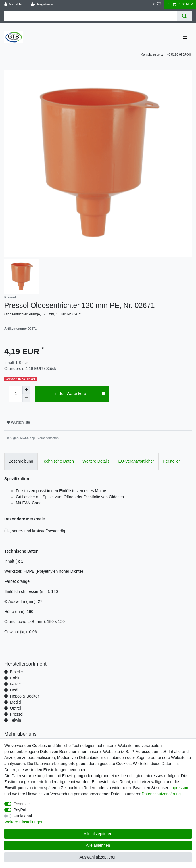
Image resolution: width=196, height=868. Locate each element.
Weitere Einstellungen (24, 822)
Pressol (17, 714)
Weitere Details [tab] (96, 461)
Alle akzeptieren (98, 834)
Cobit (15, 678)
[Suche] (184, 16)
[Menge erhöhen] (26, 390)
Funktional (23, 816)
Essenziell (23, 804)
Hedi (14, 690)
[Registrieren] (42, 4)
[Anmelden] (14, 4)
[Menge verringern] (26, 398)
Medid (15, 702)
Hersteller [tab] (171, 461)
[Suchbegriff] (91, 16)
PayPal (20, 810)
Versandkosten (48, 438)
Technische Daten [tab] (58, 461)
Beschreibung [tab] (21, 461)
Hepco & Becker (24, 696)
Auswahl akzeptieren (98, 857)
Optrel (15, 708)
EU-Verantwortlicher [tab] (136, 461)
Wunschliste (18, 422)
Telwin (15, 720)
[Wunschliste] (157, 4)
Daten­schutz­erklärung (161, 794)
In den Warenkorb (80, 394)
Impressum (179, 788)
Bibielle (16, 672)
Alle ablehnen (98, 845)
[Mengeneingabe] (16, 394)
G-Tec (15, 684)
